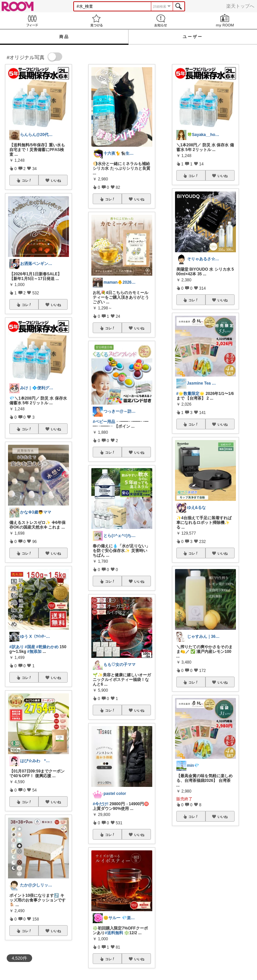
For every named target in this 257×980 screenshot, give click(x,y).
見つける (96, 21)
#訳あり (17, 647)
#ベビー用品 (104, 422)
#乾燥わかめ (47, 647)
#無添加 (34, 652)
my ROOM (225, 21)
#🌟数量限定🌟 (191, 394)
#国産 (30, 647)
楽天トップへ (240, 6)
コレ (27, 180)
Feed (32, 21)
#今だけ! (101, 804)
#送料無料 (114, 933)
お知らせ (161, 21)
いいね (56, 180)
